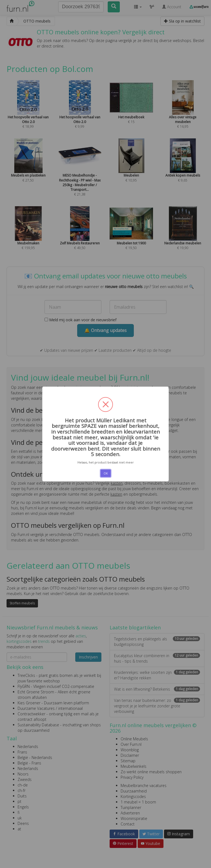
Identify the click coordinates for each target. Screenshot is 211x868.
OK (106, 473)
